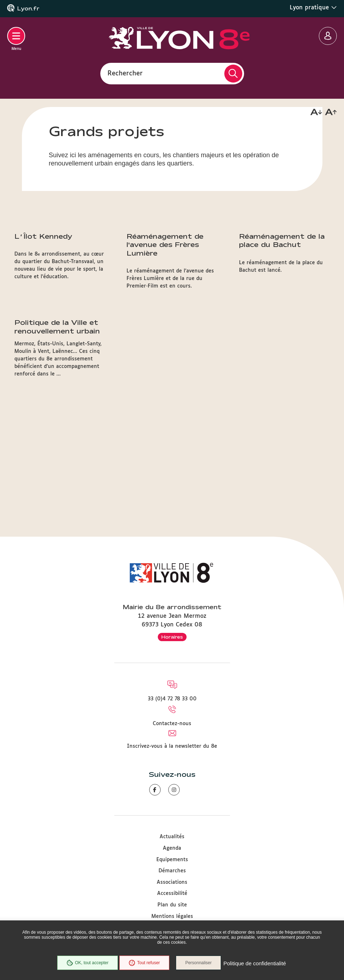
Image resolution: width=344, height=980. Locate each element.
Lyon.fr (28, 9)
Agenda (172, 848)
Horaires (172, 637)
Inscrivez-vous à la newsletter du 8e (172, 746)
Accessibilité (172, 893)
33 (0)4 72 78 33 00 (172, 699)
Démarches (172, 871)
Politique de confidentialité (256, 964)
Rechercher (125, 73)
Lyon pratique (313, 8)
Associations (172, 882)
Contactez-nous (172, 724)
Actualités (172, 837)
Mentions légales (172, 916)
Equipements (172, 860)
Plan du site (172, 905)
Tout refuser (143, 963)
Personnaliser (200, 963)
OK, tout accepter (87, 963)
